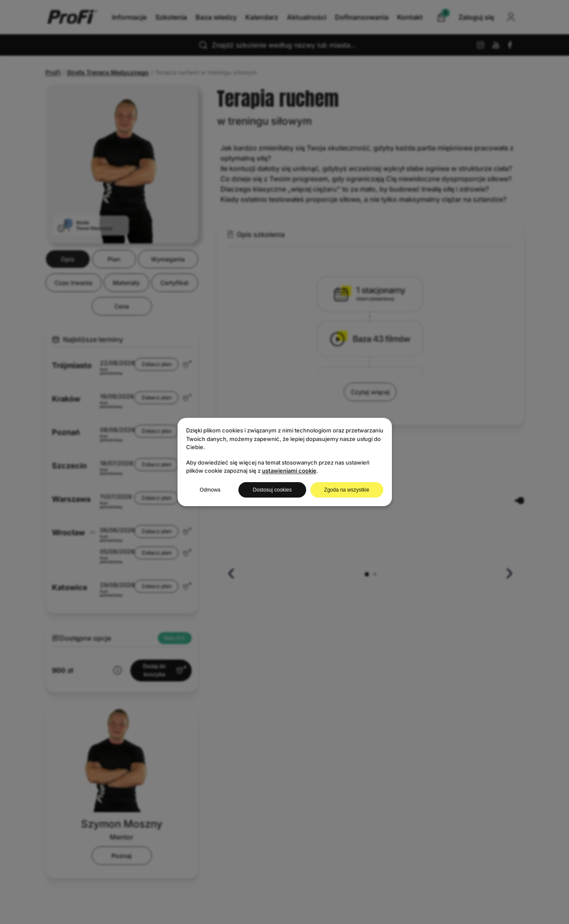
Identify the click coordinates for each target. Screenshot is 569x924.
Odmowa (210, 490)
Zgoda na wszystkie (347, 490)
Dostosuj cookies (272, 490)
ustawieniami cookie (289, 471)
